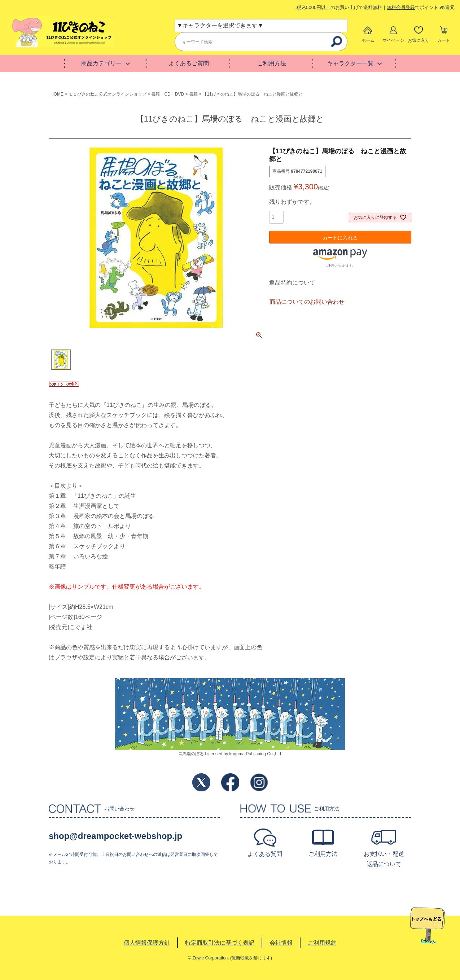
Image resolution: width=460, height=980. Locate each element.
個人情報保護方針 (147, 943)
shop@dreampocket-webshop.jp (115, 836)
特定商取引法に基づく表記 (220, 943)
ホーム (368, 40)
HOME (57, 94)
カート (444, 40)
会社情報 (281, 943)
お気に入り (419, 40)
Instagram (259, 782)
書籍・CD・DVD (168, 94)
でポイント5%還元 (421, 7)
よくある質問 (265, 854)
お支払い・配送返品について (384, 859)
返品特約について (292, 283)
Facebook (230, 782)
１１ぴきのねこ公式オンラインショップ (108, 94)
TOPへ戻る (428, 926)
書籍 (193, 94)
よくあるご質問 (189, 63)
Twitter (201, 782)
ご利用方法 (272, 63)
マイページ (393, 40)
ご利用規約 (322, 943)
